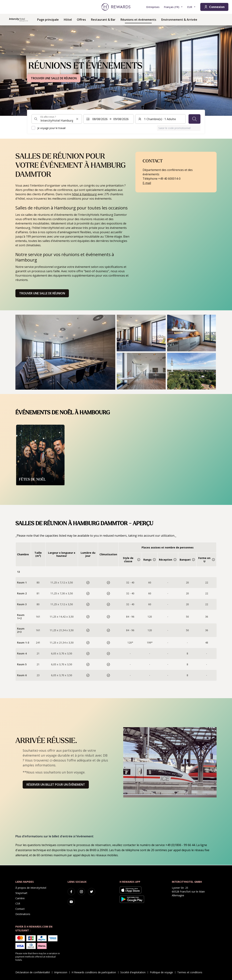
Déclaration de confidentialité (34, 972)
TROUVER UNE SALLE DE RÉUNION (54, 78)
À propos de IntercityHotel (31, 888)
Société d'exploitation (134, 972)
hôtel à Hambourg (84, 194)
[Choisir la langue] (173, 7)
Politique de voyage (162, 972)
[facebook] (71, 892)
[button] (65, 352)
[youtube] (71, 902)
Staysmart (21, 893)
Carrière (20, 898)
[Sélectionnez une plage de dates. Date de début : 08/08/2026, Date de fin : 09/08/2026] (109, 119)
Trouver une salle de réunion (42, 293)
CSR (18, 904)
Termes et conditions (191, 972)
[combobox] (57, 119)
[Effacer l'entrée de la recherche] (77, 119)
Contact (20, 909)
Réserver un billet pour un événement (56, 785)
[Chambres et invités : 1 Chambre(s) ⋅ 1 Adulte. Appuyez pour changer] (160, 119)
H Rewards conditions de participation (95, 972)
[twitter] (92, 892)
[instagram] (81, 892)
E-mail (147, 183)
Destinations (23, 914)
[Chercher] (194, 119)
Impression (62, 972)
